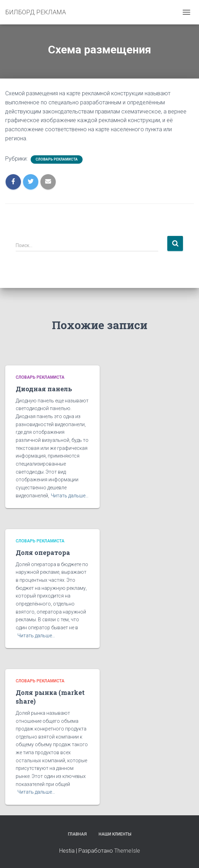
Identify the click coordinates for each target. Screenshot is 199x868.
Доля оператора (43, 552)
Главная (77, 834)
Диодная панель (44, 389)
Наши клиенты (115, 834)
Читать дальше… (70, 496)
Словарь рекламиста (57, 159)
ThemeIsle (127, 851)
